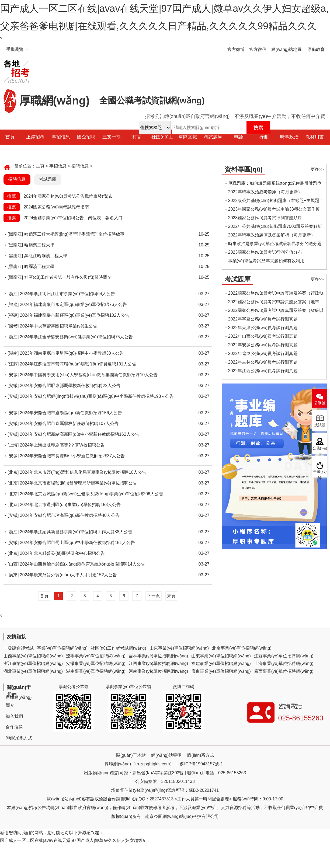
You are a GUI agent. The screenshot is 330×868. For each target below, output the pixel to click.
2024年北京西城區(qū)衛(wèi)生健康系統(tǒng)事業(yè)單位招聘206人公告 (92, 494)
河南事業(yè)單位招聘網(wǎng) (159, 671)
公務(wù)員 (320, 450)
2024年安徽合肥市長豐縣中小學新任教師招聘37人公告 (72, 456)
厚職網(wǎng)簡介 (19, 701)
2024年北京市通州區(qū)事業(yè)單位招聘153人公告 (70, 505)
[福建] (13, 304)
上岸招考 (35, 137)
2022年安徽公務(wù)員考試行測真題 (263, 345)
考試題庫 (213, 137)
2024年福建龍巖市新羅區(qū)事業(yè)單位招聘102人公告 (75, 315)
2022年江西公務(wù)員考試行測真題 (263, 371)
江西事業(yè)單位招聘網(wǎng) (159, 663)
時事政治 (289, 137)
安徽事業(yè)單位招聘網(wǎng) (96, 663)
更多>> (317, 169)
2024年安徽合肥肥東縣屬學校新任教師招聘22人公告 (70, 386)
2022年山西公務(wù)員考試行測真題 (263, 336)
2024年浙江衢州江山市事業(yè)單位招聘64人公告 (67, 294)
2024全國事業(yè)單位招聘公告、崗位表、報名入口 (73, 218)
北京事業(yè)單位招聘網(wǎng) (242, 648)
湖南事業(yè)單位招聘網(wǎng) (96, 671)
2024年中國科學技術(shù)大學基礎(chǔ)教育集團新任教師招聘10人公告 (89, 375)
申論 (238, 137)
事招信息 (61, 137)
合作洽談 (14, 727)
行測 (264, 137)
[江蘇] (13, 364)
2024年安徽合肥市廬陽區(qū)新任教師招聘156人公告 (71, 413)
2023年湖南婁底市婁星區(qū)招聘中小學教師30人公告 (72, 353)
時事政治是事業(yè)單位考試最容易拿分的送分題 (275, 244)
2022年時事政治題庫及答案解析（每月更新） (272, 235)
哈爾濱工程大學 (39, 245)
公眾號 (320, 403)
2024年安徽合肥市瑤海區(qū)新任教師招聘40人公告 (70, 515)
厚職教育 (316, 49)
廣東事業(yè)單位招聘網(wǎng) (221, 671)
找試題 (320, 425)
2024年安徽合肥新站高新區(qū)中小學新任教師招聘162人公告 (80, 434)
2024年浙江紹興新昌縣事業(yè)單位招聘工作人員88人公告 (76, 532)
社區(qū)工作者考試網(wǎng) (118, 648)
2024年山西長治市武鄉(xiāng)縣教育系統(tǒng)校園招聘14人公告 (83, 564)
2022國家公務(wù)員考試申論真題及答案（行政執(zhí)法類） (276, 294)
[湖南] (13, 353)
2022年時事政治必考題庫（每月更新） (265, 192)
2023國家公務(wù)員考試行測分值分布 (265, 252)
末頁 (171, 596)
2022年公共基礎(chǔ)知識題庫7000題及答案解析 (275, 226)
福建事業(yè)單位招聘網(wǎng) (221, 663)
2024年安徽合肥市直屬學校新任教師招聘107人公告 (69, 423)
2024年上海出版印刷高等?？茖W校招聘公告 (62, 445)
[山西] (13, 564)
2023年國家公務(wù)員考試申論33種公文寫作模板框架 (274, 210)
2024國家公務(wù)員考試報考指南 (56, 207)
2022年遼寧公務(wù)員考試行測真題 (263, 353)
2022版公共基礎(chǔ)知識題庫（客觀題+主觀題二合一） (276, 202)
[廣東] (13, 575)
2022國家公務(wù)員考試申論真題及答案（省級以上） (276, 311)
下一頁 (154, 596)
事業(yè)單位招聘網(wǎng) (62, 648)
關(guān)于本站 (131, 755)
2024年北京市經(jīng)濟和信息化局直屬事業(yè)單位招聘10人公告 (83, 472)
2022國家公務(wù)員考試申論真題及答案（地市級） (274, 303)
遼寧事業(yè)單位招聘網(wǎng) (96, 656)
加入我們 (14, 716)
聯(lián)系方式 (19, 738)
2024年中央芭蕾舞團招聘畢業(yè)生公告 (59, 326)
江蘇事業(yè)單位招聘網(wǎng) (284, 656)
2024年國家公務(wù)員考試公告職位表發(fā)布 (68, 196)
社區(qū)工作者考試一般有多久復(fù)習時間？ (68, 277)
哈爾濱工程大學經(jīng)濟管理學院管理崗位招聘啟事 (74, 234)
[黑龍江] (15, 234)
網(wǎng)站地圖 (286, 49)
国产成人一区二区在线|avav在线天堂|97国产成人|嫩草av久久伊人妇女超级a (72, 840)
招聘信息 (80, 166)
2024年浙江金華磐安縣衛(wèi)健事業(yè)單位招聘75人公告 (77, 337)
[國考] (13, 326)
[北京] (13, 472)
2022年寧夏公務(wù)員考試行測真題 (263, 319)
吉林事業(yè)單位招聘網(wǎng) (159, 656)
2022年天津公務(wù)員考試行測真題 (263, 328)
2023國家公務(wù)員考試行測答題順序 (265, 218)
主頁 (40, 166)
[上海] (13, 445)
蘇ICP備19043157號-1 (202, 764)
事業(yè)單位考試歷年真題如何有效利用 (266, 261)
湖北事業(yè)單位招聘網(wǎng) (33, 671)
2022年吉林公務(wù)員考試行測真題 (263, 362)
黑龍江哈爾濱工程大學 (46, 256)
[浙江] (13, 294)
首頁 (44, 596)
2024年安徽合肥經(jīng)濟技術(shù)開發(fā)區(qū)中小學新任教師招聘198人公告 (97, 396)
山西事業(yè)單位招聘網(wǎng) (33, 656)
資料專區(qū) (244, 169)
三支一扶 (112, 137)
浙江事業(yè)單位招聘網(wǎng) (33, 663)
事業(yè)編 (320, 473)
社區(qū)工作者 (162, 144)
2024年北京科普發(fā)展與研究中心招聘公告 (62, 553)
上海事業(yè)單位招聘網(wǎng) (284, 663)
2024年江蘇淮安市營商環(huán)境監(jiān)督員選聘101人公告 (78, 364)
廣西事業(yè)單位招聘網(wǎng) (284, 671)
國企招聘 (86, 137)
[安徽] (13, 375)
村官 (137, 137)
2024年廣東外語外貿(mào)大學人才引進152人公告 (68, 575)
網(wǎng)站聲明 (166, 755)
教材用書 (315, 137)
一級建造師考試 (19, 648)
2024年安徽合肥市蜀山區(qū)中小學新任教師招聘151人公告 (77, 543)
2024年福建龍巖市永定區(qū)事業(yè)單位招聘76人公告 (73, 304)
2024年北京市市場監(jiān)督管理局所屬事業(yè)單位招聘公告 (79, 483)
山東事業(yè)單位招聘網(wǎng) (179, 648)
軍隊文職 (188, 137)
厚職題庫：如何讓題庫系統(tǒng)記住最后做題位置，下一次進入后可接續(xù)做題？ (275, 184)
